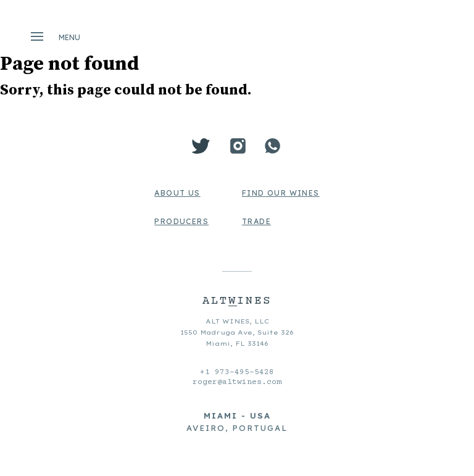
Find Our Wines (281, 193)
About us (177, 193)
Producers (181, 221)
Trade (256, 221)
